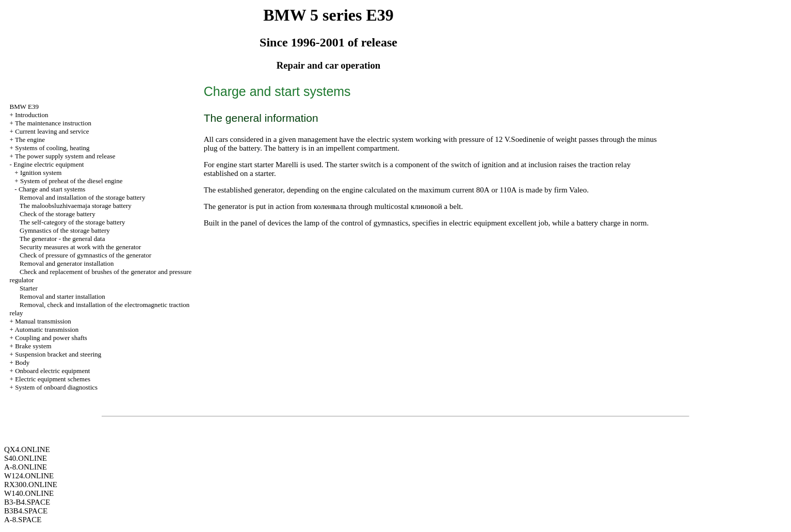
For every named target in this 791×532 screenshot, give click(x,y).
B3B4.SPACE (26, 511)
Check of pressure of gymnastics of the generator (85, 255)
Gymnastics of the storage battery (65, 230)
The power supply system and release (65, 156)
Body (22, 362)
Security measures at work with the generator (80, 247)
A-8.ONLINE (26, 467)
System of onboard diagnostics (56, 387)
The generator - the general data (62, 239)
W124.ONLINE (29, 476)
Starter (29, 288)
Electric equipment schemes (53, 379)
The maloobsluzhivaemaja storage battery (76, 206)
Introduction (31, 115)
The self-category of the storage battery (72, 222)
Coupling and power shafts (51, 338)
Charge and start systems (52, 189)
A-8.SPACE (23, 520)
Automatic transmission (46, 329)
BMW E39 (24, 107)
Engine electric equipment (49, 164)
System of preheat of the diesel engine (71, 181)
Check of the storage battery (58, 214)
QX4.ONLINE (27, 449)
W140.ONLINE (29, 493)
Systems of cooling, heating (52, 148)
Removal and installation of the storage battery (82, 197)
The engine (30, 140)
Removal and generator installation (67, 263)
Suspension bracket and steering (58, 354)
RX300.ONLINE (31, 485)
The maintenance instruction (53, 123)
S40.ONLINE (26, 458)
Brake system (33, 346)
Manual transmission (43, 321)
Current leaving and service (52, 131)
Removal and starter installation (62, 296)
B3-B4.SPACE (27, 502)
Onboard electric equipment (52, 371)
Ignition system (41, 173)
